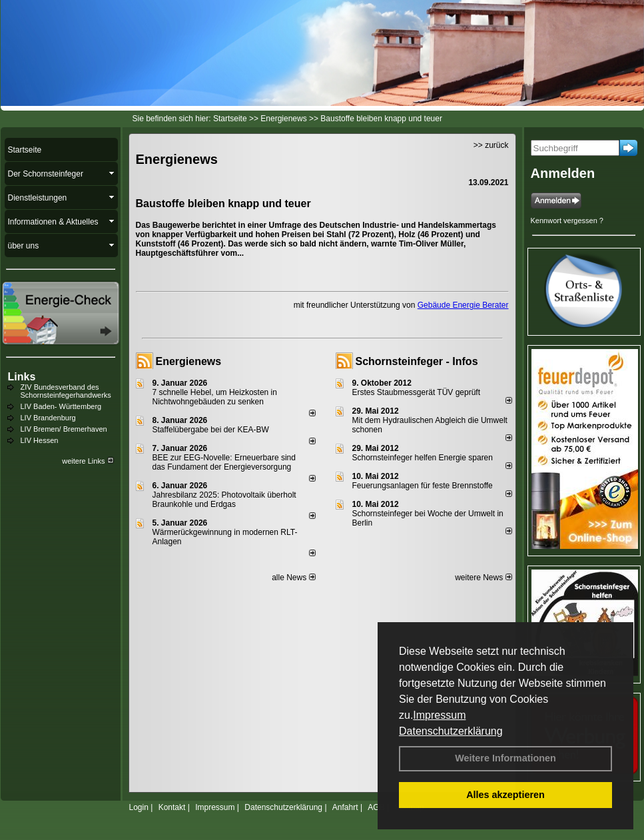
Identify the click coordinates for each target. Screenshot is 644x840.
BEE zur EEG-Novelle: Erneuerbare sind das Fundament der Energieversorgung (224, 462)
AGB (376, 807)
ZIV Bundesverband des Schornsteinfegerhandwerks (66, 391)
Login (139, 807)
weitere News (483, 578)
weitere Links (88, 461)
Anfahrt (345, 807)
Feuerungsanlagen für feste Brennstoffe (423, 486)
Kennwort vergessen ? (567, 220)
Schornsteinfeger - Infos (417, 361)
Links (22, 377)
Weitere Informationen (505, 758)
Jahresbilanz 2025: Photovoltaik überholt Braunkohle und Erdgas (224, 500)
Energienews (189, 361)
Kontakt (172, 807)
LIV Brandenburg (48, 418)
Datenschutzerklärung (451, 731)
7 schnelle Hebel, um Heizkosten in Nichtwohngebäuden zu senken (215, 397)
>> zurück (491, 145)
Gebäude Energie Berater (463, 305)
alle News (293, 578)
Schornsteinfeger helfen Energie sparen (423, 458)
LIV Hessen (40, 440)
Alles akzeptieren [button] (505, 795)
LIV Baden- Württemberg (61, 406)
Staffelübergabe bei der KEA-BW (211, 430)
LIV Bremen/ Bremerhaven (64, 429)
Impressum (439, 715)
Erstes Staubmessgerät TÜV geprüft (417, 392)
